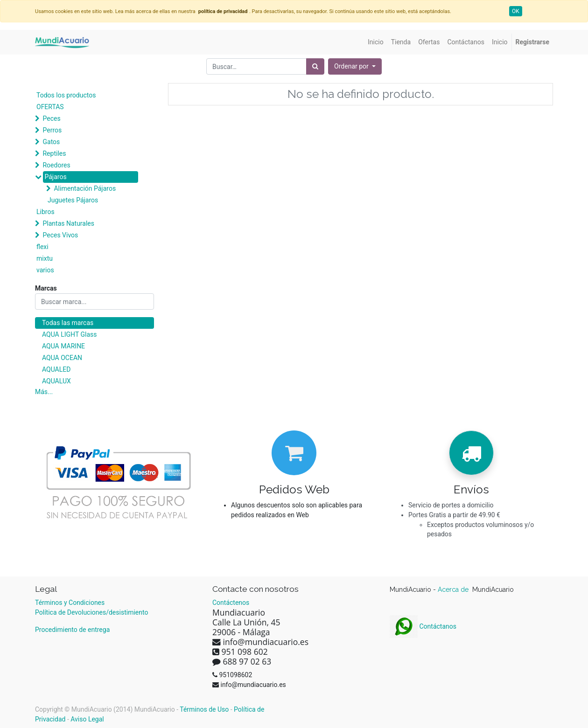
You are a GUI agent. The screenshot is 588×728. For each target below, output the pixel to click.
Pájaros (55, 177)
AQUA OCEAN (62, 358)
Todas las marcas (68, 323)
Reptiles (54, 153)
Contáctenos (231, 603)
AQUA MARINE (63, 346)
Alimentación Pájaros (85, 188)
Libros (45, 212)
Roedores (56, 165)
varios (45, 270)
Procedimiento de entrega (72, 630)
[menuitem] (376, 42)
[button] (355, 66)
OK (516, 11)
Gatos (51, 142)
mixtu (45, 258)
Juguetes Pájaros (73, 200)
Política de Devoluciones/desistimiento (91, 612)
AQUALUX (56, 381)
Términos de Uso (204, 709)
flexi (42, 247)
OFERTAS (50, 107)
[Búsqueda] (315, 66)
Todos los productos (66, 95)
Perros (52, 130)
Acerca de (454, 589)
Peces (51, 118)
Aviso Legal (87, 719)
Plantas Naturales (68, 223)
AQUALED (56, 369)
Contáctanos (423, 626)
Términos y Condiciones (70, 603)
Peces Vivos (60, 235)
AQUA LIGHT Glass (69, 334)
